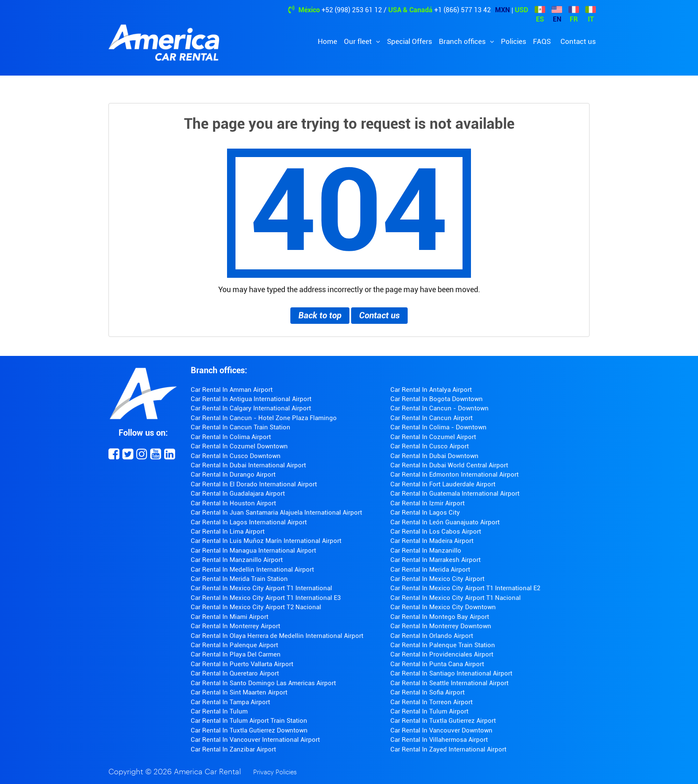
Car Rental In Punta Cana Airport (437, 664)
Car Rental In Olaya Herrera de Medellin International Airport (277, 636)
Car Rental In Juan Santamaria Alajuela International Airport (276, 513)
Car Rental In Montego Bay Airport (440, 617)
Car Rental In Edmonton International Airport (455, 475)
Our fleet (359, 41)
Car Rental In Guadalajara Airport (238, 494)
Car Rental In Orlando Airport (432, 636)
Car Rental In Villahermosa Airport (439, 740)
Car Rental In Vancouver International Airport (255, 740)
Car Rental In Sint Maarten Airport (239, 692)
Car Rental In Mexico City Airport (437, 579)
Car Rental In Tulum (219, 711)
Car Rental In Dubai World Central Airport (449, 465)
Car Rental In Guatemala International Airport (455, 494)
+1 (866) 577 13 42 (463, 10)
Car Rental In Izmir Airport (427, 503)
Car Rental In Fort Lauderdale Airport (443, 484)
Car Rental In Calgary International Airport (251, 408)
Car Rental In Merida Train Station (239, 579)
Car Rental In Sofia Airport (427, 692)
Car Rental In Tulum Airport (429, 711)
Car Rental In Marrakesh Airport (436, 560)
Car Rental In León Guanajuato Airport (445, 522)
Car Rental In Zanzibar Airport (233, 749)
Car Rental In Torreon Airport (432, 702)
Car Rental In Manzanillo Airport (237, 560)
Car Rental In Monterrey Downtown (441, 626)
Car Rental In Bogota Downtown (437, 399)
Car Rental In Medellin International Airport (252, 570)
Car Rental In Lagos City (425, 513)
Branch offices (463, 41)
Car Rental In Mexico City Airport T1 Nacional (456, 598)
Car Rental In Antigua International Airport (251, 399)
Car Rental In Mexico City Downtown (443, 607)
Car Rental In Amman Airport (232, 390)
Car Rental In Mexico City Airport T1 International (261, 588)
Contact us (578, 41)
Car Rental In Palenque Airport (234, 645)
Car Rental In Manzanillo (426, 551)
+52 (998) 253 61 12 (352, 10)
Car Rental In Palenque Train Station (443, 645)
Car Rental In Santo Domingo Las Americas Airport (263, 683)
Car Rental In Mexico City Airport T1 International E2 (465, 588)
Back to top (320, 315)
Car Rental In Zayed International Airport (448, 749)
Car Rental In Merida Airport (430, 570)
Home (327, 41)
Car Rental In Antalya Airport (431, 390)
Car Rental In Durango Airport (233, 475)
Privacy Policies (275, 772)
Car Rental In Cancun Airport (432, 418)
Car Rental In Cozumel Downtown (239, 446)
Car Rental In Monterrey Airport (235, 626)
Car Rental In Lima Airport (228, 532)
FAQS (542, 41)
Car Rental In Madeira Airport (432, 541)
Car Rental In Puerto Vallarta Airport (242, 664)
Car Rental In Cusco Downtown (236, 456)
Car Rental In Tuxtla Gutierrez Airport (443, 721)
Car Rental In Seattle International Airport (449, 683)
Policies (514, 41)
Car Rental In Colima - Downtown (438, 427)
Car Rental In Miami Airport (230, 617)
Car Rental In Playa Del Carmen (236, 654)
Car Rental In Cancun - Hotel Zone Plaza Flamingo (264, 418)
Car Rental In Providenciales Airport (442, 654)
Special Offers (410, 41)
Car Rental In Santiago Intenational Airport (451, 673)
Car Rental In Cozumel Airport (433, 437)
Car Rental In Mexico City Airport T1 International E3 (266, 598)
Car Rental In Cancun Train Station (241, 427)
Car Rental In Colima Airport (231, 437)
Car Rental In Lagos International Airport (249, 522)
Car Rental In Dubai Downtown (434, 456)
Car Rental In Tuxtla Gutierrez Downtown (249, 730)
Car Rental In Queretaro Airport (235, 673)
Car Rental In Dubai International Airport (248, 465)
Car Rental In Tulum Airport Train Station (249, 721)
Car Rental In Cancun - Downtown (440, 408)
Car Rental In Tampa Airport (230, 702)
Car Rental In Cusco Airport (430, 446)
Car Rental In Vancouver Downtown (441, 730)
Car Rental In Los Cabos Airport (436, 532)
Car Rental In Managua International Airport (253, 551)
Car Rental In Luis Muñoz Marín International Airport (266, 541)
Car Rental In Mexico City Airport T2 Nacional (256, 607)
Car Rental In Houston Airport (233, 503)
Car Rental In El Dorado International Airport (254, 484)
